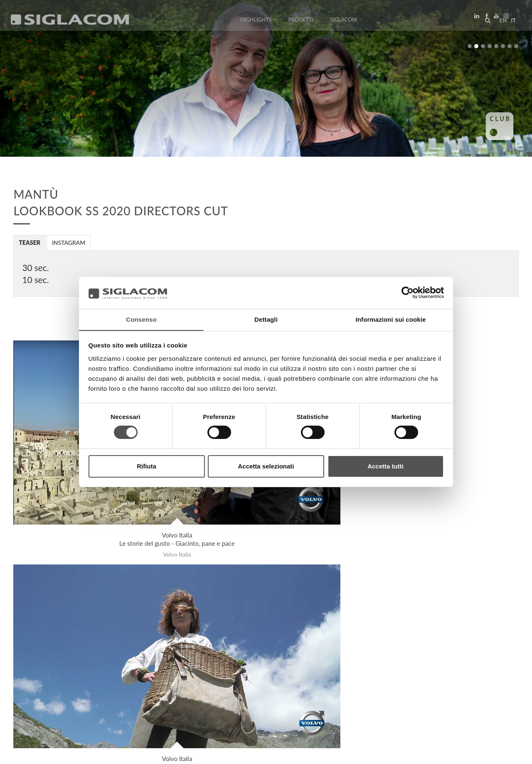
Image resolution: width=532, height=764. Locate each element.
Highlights (256, 22)
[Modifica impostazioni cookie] (137, 752)
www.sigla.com (495, 752)
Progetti (301, 22)
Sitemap (88, 682)
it (512, 22)
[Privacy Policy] (34, 752)
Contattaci (187, 682)
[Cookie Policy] (76, 752)
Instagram (69, 243)
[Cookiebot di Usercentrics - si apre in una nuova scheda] (408, 293)
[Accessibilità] (197, 752)
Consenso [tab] (141, 319)
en (501, 22)
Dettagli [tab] (266, 319)
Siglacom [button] (346, 22)
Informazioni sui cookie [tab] (391, 319)
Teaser (30, 243)
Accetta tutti (385, 466)
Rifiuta (147, 466)
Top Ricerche (41, 682)
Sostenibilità (135, 682)
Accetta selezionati (266, 466)
